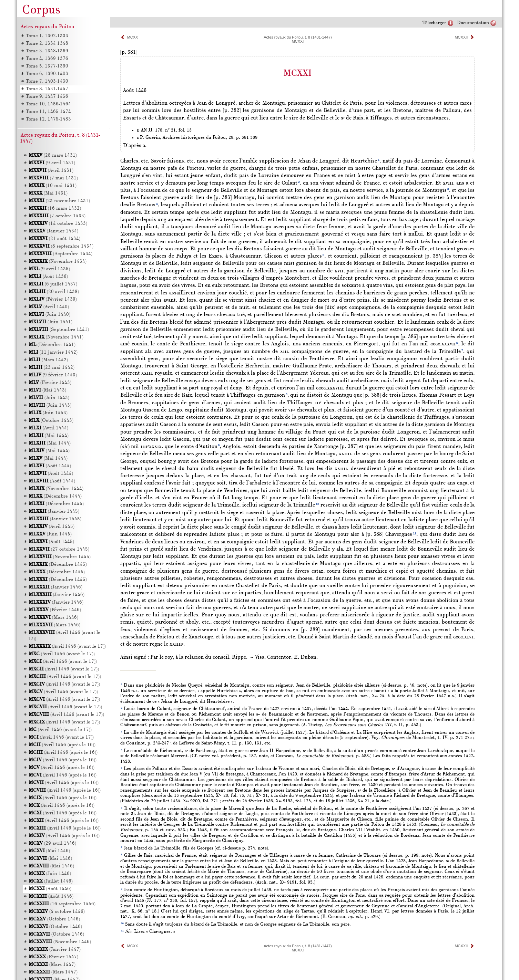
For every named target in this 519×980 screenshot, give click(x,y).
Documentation (473, 23)
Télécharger (434, 23)
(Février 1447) (53, 957)
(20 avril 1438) (54, 292)
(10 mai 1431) (53, 186)
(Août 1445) (51, 542)
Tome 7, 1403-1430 (47, 81)
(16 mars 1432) (55, 208)
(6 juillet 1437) (53, 284)
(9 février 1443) (53, 375)
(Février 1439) (53, 299)
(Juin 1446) (50, 874)
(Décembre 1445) (58, 565)
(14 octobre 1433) (58, 224)
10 (317, 504)
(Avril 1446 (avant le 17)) (67, 647)
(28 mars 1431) (53, 155)
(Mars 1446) (53, 618)
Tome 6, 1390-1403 (47, 74)
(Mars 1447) (52, 965)
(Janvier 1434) (53, 231)
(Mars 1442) (48, 360)
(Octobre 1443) (51, 421)
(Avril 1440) (49, 307)
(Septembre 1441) (59, 330)
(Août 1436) (48, 277)
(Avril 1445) (52, 527)
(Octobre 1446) (54, 919)
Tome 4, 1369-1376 (47, 59)
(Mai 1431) (48, 193)
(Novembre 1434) (58, 262)
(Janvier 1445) (54, 512)
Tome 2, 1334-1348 (47, 44)
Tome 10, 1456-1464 (48, 104)
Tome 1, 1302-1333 (47, 36)
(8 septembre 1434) (61, 246)
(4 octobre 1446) (57, 912)
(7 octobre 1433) (57, 216)
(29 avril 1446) (52, 843)
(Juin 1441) (50, 322)
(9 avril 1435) (49, 269)
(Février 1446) (55, 610)
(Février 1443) (50, 383)
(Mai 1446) (49, 851)
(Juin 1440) (49, 315)
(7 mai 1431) (53, 178)
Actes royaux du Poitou (48, 27)
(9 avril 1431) (52, 163)
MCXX (133, 37)
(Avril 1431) (51, 171)
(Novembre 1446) (60, 942)
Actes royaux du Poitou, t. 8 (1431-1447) (298, 37)
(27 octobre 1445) (59, 549)
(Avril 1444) (48, 428)
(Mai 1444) (49, 436)
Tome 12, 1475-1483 (48, 119)
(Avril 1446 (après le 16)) (62, 745)
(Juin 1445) (50, 534)
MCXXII (461, 37)
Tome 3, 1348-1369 (47, 51)
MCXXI (298, 41)
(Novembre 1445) (60, 557)
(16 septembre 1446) (62, 904)
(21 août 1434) (54, 239)
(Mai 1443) (47, 390)
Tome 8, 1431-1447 (47, 89)
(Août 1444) (50, 466)
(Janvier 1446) (55, 587)
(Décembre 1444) (55, 496)
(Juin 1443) (49, 398)
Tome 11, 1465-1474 (48, 112)
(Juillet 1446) (51, 881)
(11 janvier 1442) (53, 352)
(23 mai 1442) (52, 368)
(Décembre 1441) (52, 345)
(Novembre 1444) (56, 489)
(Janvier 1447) (55, 950)
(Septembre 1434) (60, 254)
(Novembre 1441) (56, 337)
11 (415, 533)
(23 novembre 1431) (59, 201)
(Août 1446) (50, 889)
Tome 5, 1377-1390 (47, 66)
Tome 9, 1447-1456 (47, 97)
